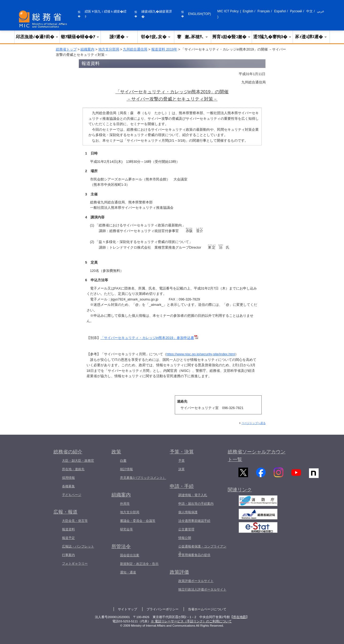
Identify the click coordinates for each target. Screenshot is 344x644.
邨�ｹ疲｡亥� (156, 37)
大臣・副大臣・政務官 (78, 461)
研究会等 (126, 529)
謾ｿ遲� (119, 37)
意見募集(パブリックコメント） (143, 478)
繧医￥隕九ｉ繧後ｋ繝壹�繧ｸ (106, 14)
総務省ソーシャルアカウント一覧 (257, 456)
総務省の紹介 (68, 452)
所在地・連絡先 (73, 469)
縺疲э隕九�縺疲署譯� (157, 14)
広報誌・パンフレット (78, 546)
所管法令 (121, 546)
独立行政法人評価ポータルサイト (202, 589)
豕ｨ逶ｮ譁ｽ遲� (311, 37)
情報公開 (185, 538)
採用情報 (68, 478)
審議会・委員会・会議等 (138, 521)
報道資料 (68, 529)
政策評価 (179, 572)
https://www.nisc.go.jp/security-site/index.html (201, 354)
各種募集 (68, 486)
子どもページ (72, 495)
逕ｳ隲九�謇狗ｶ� (272, 37)
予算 (181, 461)
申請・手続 (182, 486)
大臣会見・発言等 (75, 521)
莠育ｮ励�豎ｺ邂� (231, 37)
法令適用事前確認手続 (194, 521)
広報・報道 (65, 512)
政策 (116, 452)
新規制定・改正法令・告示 (139, 564)
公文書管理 (186, 529)
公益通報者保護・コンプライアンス (202, 550)
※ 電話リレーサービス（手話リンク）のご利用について (191, 621)
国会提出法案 (130, 555)
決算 (181, 469)
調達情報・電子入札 (193, 495)
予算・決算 (182, 452)
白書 (123, 461)
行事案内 (68, 555)
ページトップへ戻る (254, 423)
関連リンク (240, 493)
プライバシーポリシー (163, 609)
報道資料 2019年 (164, 49)
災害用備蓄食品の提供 (194, 555)
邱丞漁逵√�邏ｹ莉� (37, 37)
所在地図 (239, 617)
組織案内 (87, 49)
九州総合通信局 (135, 49)
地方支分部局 (109, 49)
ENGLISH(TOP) (200, 14)
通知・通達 (128, 572)
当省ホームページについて (207, 609)
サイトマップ (127, 609)
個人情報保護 (188, 512)
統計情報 (126, 469)
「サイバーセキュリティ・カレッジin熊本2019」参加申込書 (149, 338)
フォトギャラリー (75, 564)
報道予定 (68, 538)
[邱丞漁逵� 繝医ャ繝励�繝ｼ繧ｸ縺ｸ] (44, 19)
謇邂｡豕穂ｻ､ (193, 37)
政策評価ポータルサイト (196, 581)
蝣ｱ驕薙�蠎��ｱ (80, 37)
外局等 (125, 504)
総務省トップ (66, 49)
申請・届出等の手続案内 (196, 504)
